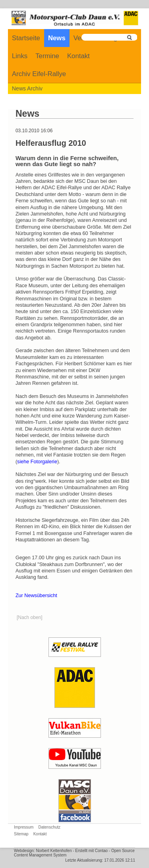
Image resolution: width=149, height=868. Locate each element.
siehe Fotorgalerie (37, 462)
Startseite (26, 38)
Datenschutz (49, 827)
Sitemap (21, 834)
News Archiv (27, 88)
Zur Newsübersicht (36, 596)
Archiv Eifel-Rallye (39, 74)
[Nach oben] (30, 617)
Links (20, 56)
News (57, 38)
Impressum (24, 827)
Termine (47, 56)
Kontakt (78, 56)
